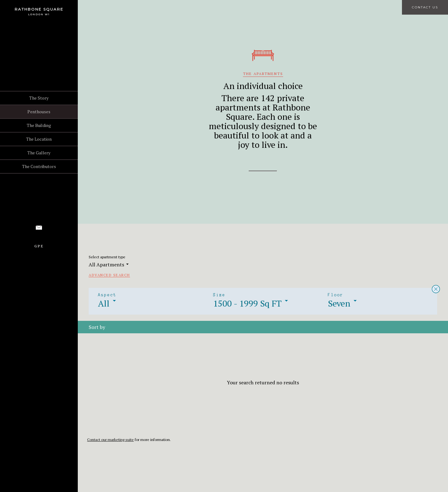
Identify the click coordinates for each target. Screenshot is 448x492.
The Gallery (39, 153)
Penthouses (39, 112)
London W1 (39, 14)
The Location (39, 139)
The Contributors (39, 166)
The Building (39, 125)
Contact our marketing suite (110, 440)
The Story (39, 98)
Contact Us (425, 7)
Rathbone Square (39, 9)
